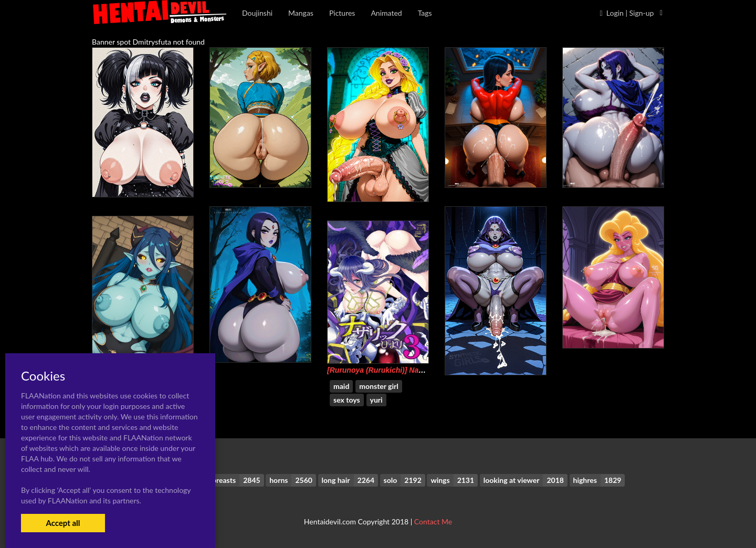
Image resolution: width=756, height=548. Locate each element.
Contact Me (433, 521)
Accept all (63, 523)
